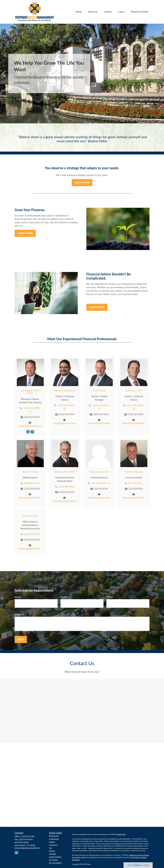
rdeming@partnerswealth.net (31, 498)
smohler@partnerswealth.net (100, 423)
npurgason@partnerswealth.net (135, 498)
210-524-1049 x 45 (101, 483)
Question (19, 615)
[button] (78, 12)
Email (63, 597)
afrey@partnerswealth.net (135, 423)
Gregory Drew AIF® (65, 472)
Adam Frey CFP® (134, 390)
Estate (52, 842)
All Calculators (55, 863)
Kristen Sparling (30, 516)
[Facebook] (32, 432)
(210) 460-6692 (66, 487)
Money (52, 851)
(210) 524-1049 (28, 836)
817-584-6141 (135, 483)
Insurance (53, 845)
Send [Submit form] (21, 639)
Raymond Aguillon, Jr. (65, 390)
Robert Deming (30, 472)
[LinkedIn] (28, 432)
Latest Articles (55, 857)
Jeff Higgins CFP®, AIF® (30, 392)
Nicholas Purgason (134, 472)
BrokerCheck (121, 834)
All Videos (53, 860)
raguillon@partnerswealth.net (66, 423)
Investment (54, 839)
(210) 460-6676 (32, 534)
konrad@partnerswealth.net (100, 498)
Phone (110, 597)
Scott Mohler (99, 390)
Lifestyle (53, 854)
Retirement (54, 836)
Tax (51, 848)
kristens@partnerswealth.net (31, 549)
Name (18, 597)
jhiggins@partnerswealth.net (31, 426)
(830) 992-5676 (32, 483)
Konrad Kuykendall (99, 472)
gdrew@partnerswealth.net (66, 501)
